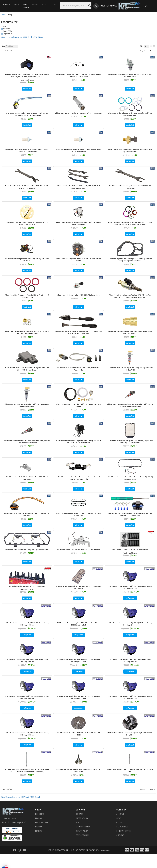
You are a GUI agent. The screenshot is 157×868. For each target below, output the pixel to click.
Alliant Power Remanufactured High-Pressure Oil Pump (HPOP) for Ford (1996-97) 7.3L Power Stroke (78, 449)
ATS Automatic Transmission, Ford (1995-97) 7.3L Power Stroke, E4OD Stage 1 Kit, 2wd (130, 597)
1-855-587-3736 (9, 832)
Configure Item (130, 608)
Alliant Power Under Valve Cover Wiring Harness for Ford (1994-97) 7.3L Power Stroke (130, 486)
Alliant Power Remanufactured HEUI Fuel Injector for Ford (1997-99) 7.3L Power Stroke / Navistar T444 (27, 449)
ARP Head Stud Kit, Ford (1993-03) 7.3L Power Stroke (130, 559)
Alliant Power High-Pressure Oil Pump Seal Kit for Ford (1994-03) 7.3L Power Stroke (27, 302)
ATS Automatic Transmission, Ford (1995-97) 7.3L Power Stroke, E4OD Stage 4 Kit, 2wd (130, 672)
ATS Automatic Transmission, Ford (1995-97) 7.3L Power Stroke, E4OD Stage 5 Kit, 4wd (130, 709)
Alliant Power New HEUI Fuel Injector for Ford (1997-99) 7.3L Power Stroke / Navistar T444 (27, 412)
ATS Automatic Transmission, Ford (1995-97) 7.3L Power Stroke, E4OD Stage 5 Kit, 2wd (78, 709)
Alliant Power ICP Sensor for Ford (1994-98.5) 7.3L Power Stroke (78, 302)
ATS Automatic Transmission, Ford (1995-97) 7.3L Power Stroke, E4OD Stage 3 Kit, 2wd (27, 672)
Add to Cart (27, 313)
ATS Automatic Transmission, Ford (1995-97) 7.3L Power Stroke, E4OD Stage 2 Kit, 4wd (130, 634)
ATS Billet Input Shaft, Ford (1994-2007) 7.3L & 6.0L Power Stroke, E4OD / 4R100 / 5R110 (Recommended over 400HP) (27, 784)
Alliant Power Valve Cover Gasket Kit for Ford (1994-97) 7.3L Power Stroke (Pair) (78, 523)
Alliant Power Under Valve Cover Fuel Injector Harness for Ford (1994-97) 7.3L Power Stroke (78, 486)
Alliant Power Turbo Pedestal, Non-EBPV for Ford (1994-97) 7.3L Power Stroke (27, 486)
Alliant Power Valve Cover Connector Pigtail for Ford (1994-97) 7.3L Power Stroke (27, 523)
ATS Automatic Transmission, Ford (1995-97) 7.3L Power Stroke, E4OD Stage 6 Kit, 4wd (27, 746)
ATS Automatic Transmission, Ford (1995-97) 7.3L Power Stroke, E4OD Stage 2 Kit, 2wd (78, 634)
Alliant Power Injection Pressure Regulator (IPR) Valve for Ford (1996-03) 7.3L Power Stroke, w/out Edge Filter (130, 302)
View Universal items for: (22, 811)
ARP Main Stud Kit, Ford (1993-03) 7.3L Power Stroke (27, 596)
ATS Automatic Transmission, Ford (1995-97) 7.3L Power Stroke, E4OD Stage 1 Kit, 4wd (27, 634)
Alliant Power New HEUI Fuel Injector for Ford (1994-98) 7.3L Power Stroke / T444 (130, 376)
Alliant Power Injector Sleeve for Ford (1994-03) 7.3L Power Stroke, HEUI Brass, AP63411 (130, 339)
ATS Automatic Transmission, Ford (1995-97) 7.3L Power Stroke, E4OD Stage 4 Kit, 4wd (27, 709)
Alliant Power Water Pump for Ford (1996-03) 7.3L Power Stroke (78, 560)
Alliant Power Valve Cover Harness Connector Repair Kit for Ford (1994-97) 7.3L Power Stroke (130, 523)
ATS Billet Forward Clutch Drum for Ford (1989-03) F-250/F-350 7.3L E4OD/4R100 (130, 746)
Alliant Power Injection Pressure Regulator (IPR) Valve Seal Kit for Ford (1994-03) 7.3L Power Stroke (27, 339)
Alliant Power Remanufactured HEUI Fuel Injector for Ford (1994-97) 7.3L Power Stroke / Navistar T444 (130, 412)
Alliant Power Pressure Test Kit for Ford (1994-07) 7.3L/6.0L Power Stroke (78, 412)
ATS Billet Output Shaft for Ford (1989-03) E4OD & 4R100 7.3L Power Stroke (130, 784)
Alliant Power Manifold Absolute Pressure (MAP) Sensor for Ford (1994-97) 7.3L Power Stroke (27, 376)
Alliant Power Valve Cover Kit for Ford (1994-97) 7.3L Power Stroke (27, 560)
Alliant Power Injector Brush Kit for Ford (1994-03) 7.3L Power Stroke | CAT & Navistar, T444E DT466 (78, 339)
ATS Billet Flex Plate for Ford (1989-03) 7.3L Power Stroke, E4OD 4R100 (78, 746)
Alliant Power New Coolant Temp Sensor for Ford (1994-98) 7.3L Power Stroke (78, 376)
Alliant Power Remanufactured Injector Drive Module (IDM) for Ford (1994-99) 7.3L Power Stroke (130, 449)
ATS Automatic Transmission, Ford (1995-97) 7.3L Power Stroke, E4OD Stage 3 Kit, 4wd (78, 672)
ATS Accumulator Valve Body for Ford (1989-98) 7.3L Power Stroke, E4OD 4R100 (78, 597)
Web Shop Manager (104, 864)
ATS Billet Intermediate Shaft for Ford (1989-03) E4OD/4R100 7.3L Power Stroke (78, 784)
